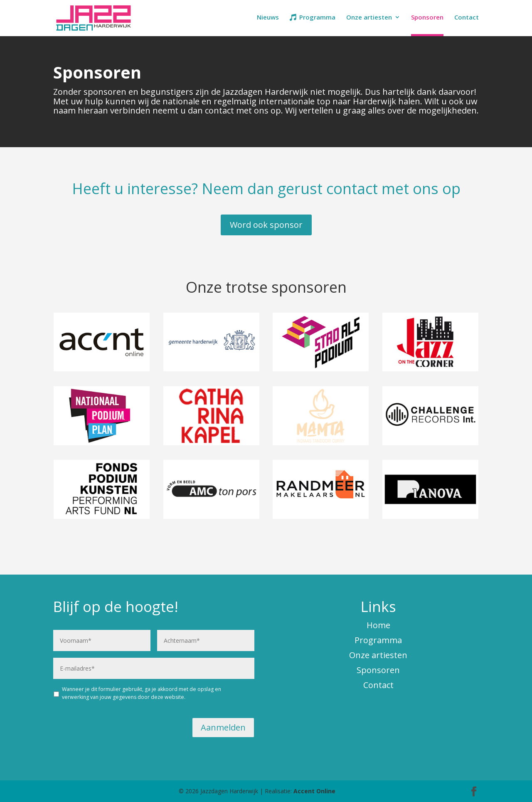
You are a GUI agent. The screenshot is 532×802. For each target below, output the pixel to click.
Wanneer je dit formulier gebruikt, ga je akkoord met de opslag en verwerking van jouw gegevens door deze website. (142, 693)
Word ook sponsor (266, 225)
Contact (467, 18)
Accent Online (314, 791)
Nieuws (268, 18)
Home (378, 625)
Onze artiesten (369, 18)
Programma (317, 18)
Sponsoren (427, 18)
